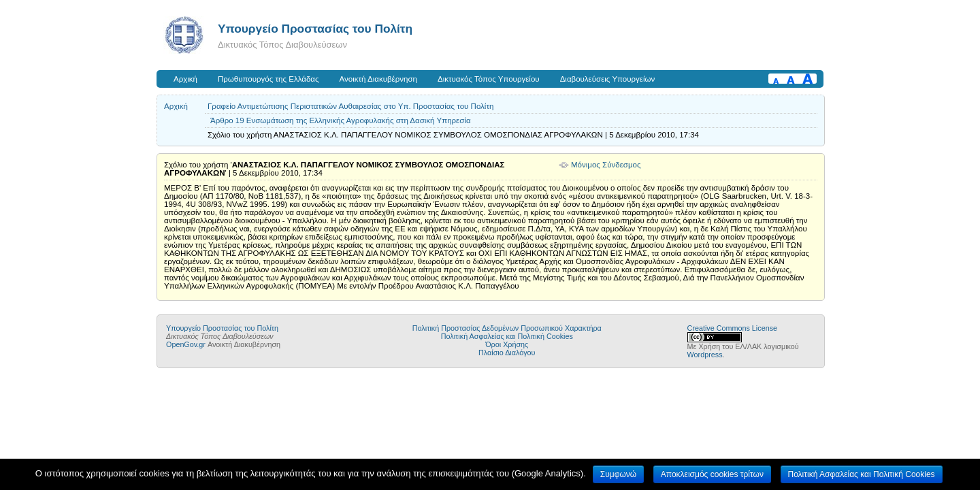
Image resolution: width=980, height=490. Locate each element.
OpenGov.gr (186, 344)
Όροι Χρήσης (507, 344)
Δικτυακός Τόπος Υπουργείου (489, 79)
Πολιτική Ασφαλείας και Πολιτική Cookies (507, 336)
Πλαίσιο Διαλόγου (507, 353)
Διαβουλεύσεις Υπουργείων (608, 79)
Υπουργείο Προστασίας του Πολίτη (315, 29)
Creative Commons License (732, 328)
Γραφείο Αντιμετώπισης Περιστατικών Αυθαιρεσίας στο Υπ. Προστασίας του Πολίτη (350, 106)
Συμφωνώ (618, 474)
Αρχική (185, 79)
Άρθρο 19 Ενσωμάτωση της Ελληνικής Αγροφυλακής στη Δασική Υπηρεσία (341, 120)
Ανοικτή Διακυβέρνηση (378, 79)
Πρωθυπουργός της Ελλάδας (268, 79)
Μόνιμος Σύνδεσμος (606, 165)
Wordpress (705, 355)
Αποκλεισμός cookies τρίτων (712, 474)
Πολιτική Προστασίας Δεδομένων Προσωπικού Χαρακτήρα (507, 328)
